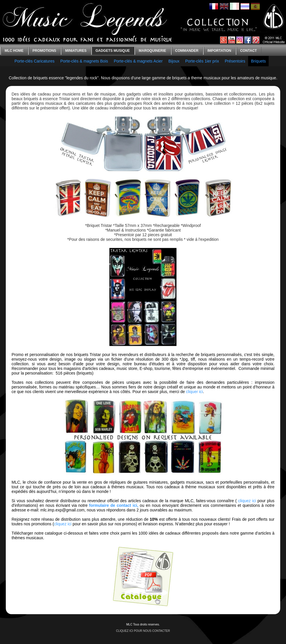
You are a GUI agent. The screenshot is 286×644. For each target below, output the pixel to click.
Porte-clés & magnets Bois (84, 61)
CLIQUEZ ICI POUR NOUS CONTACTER (143, 631)
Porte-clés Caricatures (35, 61)
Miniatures (76, 51)
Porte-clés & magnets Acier (138, 61)
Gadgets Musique (113, 51)
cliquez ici (247, 501)
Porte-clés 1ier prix (202, 61)
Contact (248, 51)
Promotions (44, 51)
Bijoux (174, 61)
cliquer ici (194, 392)
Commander (187, 51)
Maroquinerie (153, 51)
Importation (219, 51)
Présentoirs (235, 61)
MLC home (14, 51)
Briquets (258, 61)
